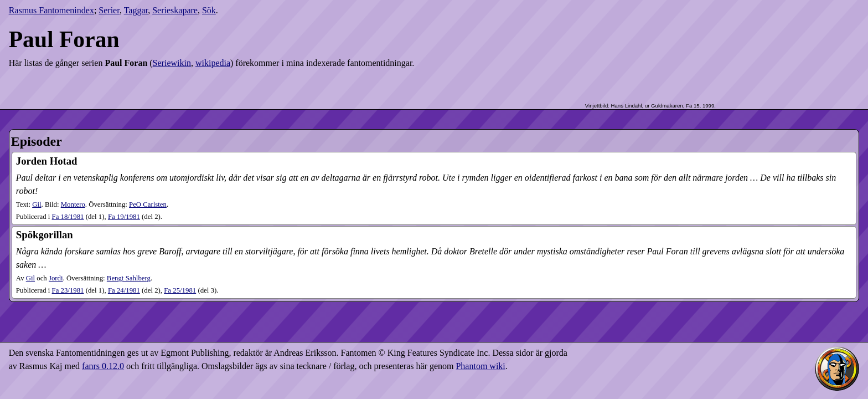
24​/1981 (124, 290)
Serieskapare (175, 10)
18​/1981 (68, 217)
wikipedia (213, 63)
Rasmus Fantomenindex (51, 10)
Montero (73, 204)
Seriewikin (172, 63)
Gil (37, 204)
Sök (209, 10)
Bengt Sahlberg (129, 278)
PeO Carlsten (148, 204)
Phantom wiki (480, 366)
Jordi (56, 278)
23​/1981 (68, 290)
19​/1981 (124, 217)
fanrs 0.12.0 (103, 366)
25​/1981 (180, 290)
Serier (109, 10)
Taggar (136, 10)
